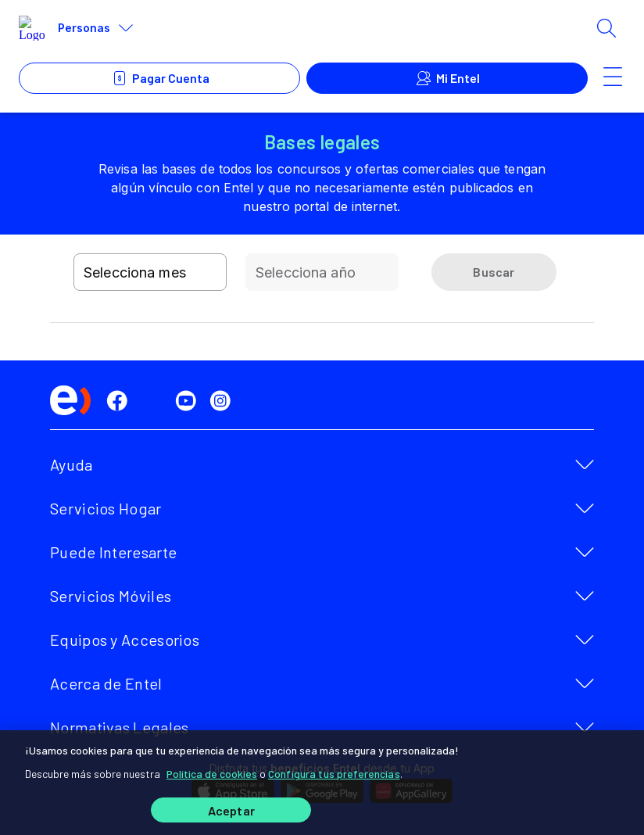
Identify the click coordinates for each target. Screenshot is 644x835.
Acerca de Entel (106, 683)
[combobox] (150, 272)
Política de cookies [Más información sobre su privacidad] (212, 774)
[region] (322, 783)
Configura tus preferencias (334, 774)
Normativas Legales (119, 727)
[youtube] (189, 401)
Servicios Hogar (106, 508)
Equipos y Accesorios (125, 640)
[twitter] (155, 401)
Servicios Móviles (111, 596)
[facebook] (120, 401)
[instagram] (224, 401)
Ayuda (72, 464)
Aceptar (231, 810)
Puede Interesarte (113, 552)
